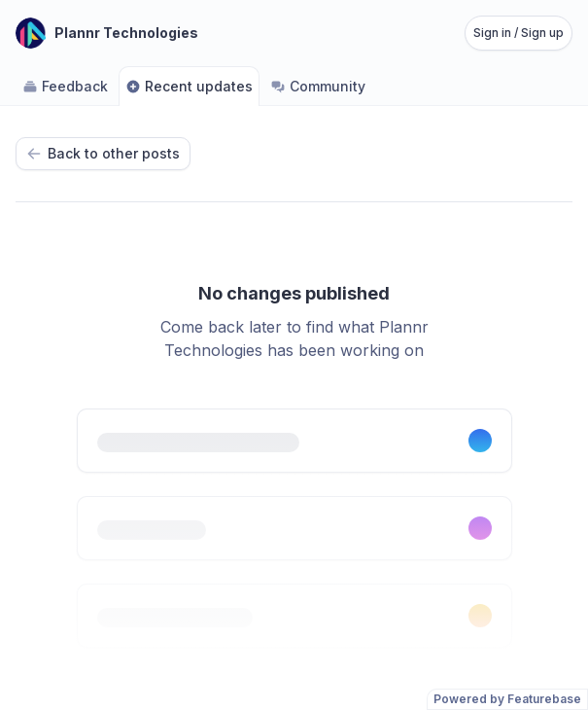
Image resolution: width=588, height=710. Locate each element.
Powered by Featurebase (507, 699)
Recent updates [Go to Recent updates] (189, 86)
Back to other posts (103, 153)
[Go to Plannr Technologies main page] (107, 33)
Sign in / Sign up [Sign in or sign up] (519, 33)
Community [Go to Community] (318, 86)
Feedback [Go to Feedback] (65, 86)
